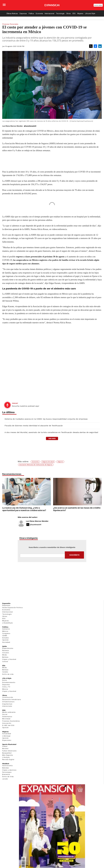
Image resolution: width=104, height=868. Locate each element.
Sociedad (6, 642)
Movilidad (6, 719)
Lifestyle (6, 757)
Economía (39, 13)
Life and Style (90, 13)
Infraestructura (8, 702)
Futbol (5, 746)
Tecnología (60, 13)
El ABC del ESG (8, 725)
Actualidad (7, 734)
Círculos (6, 653)
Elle (4, 666)
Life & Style (7, 678)
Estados (6, 638)
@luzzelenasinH (30, 126)
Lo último (8, 412)
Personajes (7, 772)
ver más (52, 438)
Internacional (49, 13)
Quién (5, 646)
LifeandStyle (8, 623)
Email (42, 556)
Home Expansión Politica (12, 608)
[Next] (99, 490)
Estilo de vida (8, 674)
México (5, 631)
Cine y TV (6, 687)
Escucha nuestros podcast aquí (26, 406)
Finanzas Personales (10, 24)
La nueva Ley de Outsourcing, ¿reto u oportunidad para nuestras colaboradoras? (24, 509)
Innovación (7, 723)
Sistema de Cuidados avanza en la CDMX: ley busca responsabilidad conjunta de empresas (46, 419)
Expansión (6, 603)
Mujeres (80, 13)
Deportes (6, 685)
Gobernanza (7, 717)
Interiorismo (7, 706)
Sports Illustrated (9, 744)
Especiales (7, 740)
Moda (5, 655)
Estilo (5, 680)
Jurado (5, 779)
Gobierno (6, 629)
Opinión (5, 640)
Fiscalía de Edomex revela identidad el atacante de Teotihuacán (34, 426)
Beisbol (5, 749)
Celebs (5, 672)
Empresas (23, 13)
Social (5, 714)
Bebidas (6, 768)
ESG (74, 13)
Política (31, 13)
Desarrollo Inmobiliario (12, 699)
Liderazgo (6, 736)
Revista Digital (98, 5)
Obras (68, 13)
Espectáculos (8, 648)
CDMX (5, 636)
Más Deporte (8, 755)
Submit (74, 555)
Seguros (60, 462)
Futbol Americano (9, 751)
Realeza (6, 650)
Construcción (8, 697)
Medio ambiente (9, 712)
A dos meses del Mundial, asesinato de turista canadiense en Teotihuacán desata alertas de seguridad (51, 432)
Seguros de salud (48, 462)
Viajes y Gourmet (9, 659)
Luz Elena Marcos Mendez (37, 521)
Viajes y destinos (9, 770)
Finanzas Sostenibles (11, 721)
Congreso (6, 633)
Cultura (5, 661)
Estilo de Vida (8, 777)
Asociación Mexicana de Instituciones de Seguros (36, 465)
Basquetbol (7, 753)
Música (5, 689)
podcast (15, 403)
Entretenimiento (9, 682)
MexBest (6, 764)
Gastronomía (7, 766)
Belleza (5, 657)
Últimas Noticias (12, 13)
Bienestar (6, 774)
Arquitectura (7, 704)
